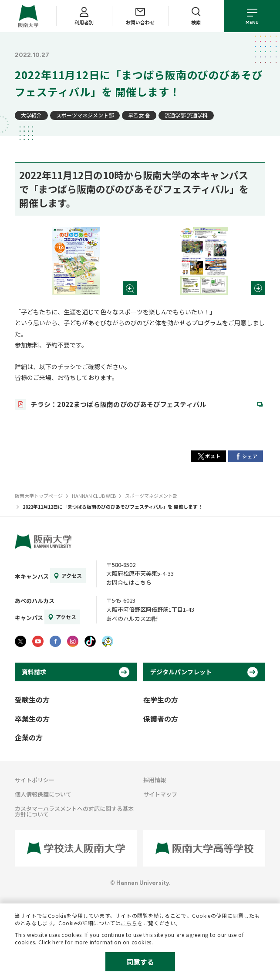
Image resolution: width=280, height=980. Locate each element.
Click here (51, 942)
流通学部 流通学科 (186, 115)
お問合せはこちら (129, 582)
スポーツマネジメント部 (85, 115)
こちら (129, 923)
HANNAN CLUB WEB (94, 496)
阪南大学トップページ (39, 496)
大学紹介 (31, 115)
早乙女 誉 (139, 115)
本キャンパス (32, 576)
